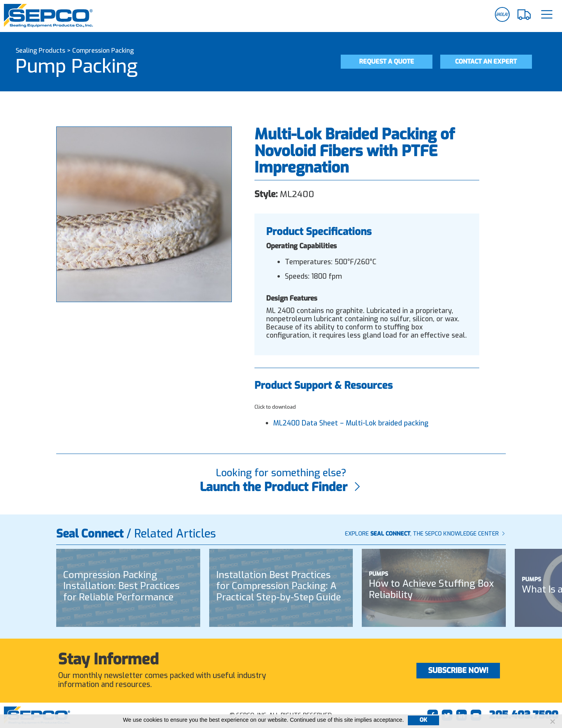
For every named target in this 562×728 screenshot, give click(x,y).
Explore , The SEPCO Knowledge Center (425, 534)
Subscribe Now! (458, 670)
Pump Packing (77, 66)
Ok (423, 720)
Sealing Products (40, 51)
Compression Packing (103, 51)
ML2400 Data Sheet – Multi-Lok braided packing (351, 423)
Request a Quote (387, 61)
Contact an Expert (486, 61)
